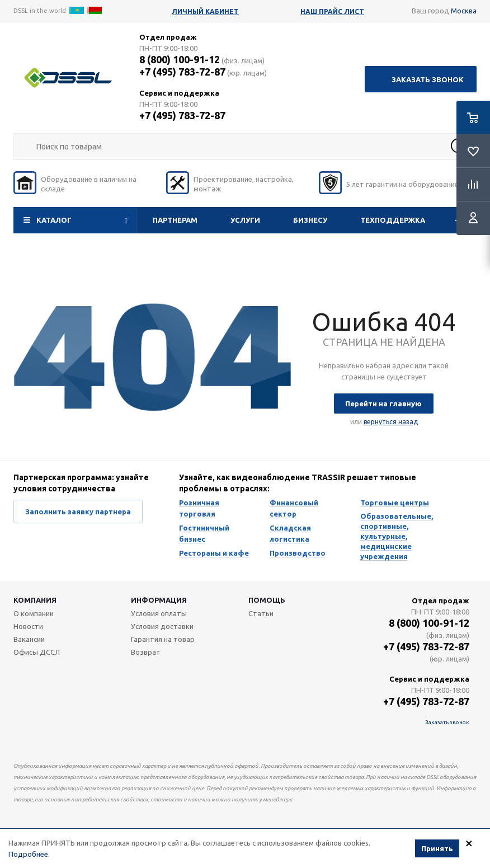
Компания (35, 600)
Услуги (245, 220)
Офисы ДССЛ (37, 652)
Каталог (54, 220)
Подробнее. (29, 855)
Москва (464, 11)
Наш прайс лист (332, 11)
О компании (34, 613)
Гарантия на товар (163, 639)
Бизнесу (310, 220)
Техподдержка (393, 220)
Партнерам (175, 220)
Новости (28, 626)
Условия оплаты (159, 613)
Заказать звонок (428, 79)
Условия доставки (162, 626)
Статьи (261, 613)
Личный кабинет (205, 11)
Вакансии (29, 639)
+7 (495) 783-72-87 (182, 72)
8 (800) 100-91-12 (180, 59)
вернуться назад (391, 422)
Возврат (146, 652)
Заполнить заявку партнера (78, 512)
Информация (159, 600)
